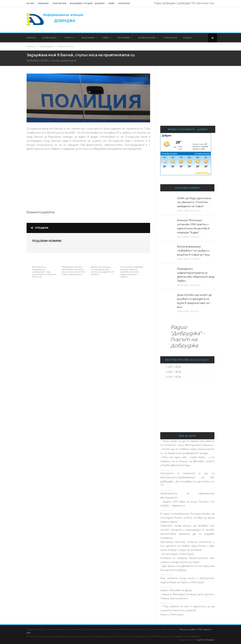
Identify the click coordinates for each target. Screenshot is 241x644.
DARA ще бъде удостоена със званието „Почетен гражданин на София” (194, 202)
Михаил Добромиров (64, 61)
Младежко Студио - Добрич (87, 3)
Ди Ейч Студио (206, 640)
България (88, 38)
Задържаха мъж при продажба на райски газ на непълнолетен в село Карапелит (73, 270)
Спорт (69, 38)
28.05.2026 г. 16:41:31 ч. (188, 311)
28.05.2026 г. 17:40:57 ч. (189, 237)
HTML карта (204, 629)
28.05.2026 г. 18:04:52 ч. (189, 211)
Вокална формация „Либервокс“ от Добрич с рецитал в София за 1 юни (193, 251)
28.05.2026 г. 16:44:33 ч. (189, 285)
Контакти (124, 3)
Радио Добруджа (165, 3)
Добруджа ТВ (186, 3)
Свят (106, 38)
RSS (29, 633)
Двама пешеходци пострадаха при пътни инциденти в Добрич (102, 270)
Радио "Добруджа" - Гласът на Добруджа (188, 336)
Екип (112, 3)
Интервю (124, 38)
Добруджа (49, 38)
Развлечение (147, 38)
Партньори (60, 3)
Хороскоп (171, 38)
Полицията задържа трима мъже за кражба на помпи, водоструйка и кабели (132, 272)
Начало (31, 38)
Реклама (44, 3)
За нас (31, 3)
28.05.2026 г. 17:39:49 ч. (189, 259)
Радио (187, 38)
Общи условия (188, 629)
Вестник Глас (206, 3)
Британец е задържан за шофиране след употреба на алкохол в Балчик (44, 272)
